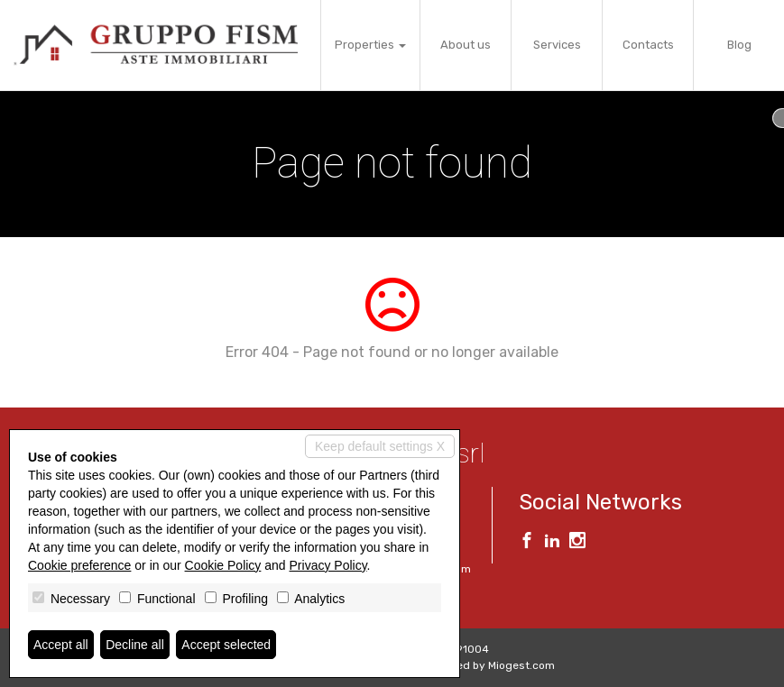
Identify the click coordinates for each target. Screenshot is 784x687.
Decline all (135, 645)
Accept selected (226, 645)
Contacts (648, 45)
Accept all (61, 645)
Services (557, 45)
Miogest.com (521, 665)
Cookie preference (79, 565)
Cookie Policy (223, 565)
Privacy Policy (328, 565)
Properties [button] (370, 45)
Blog (739, 45)
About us (466, 45)
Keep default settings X (380, 446)
